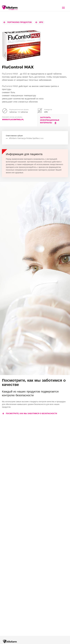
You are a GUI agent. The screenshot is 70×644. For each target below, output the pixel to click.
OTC (39, 22)
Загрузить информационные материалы (50, 120)
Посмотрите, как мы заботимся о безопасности (29, 413)
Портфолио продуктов (18, 22)
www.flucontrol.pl (13, 120)
